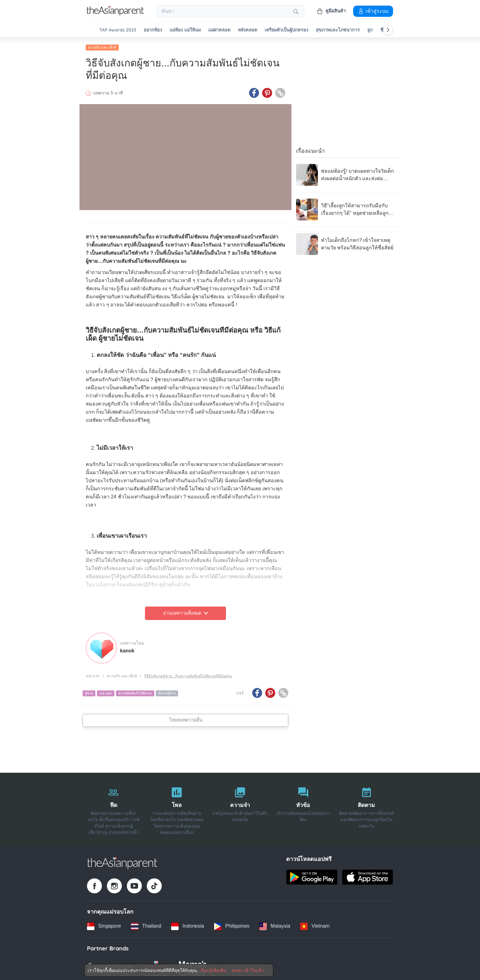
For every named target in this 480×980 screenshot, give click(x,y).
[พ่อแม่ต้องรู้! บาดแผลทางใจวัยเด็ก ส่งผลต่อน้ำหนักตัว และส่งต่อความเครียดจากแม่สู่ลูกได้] (346, 173)
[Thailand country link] (146, 925)
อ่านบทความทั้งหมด (186, 612)
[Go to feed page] (115, 14)
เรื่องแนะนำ (310, 149)
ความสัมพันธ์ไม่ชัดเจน (135, 692)
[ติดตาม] (366, 808)
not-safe (106, 692)
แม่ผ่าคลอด (219, 30)
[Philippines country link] (232, 925)
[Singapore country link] (104, 925)
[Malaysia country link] (275, 925)
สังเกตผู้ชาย (167, 692)
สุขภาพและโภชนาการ (338, 30)
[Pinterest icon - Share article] (267, 91)
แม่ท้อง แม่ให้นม (185, 30)
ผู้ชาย (89, 692)
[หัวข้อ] (303, 808)
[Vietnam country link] (315, 925)
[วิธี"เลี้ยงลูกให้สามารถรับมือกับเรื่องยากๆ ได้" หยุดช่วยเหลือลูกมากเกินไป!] (346, 208)
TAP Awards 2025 (118, 30)
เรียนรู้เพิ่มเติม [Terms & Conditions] (213, 970)
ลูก (370, 30)
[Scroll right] (388, 30)
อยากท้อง (153, 30)
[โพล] (177, 808)
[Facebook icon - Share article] (254, 91)
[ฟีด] (114, 808)
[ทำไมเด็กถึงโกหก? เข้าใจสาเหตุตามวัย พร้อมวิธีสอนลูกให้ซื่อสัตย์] (346, 243)
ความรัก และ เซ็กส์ (102, 46)
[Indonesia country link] (187, 925)
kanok (127, 649)
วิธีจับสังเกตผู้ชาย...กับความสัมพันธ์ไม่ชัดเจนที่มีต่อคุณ (188, 674)
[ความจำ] (240, 808)
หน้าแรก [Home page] (93, 674)
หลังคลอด (247, 30)
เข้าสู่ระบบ (373, 11)
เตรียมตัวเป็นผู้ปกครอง (286, 30)
